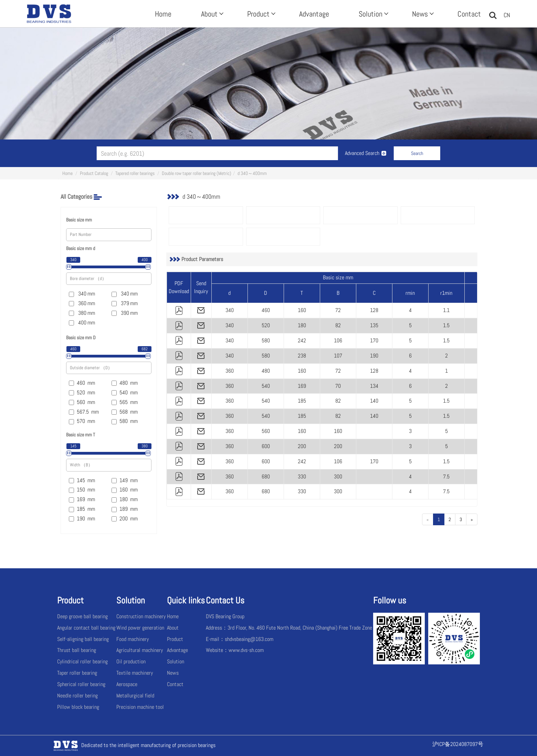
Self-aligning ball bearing (83, 639)
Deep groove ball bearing (82, 616)
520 (266, 325)
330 (302, 477)
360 (230, 371)
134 (374, 386)
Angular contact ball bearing (86, 628)
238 (302, 356)
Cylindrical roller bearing (82, 661)
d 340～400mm (252, 173)
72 (338, 310)
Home (163, 14)
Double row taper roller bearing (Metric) (197, 173)
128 (374, 310)
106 (338, 340)
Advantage (314, 14)
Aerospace (127, 684)
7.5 (446, 477)
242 (302, 340)
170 (374, 340)
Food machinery (133, 639)
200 (302, 446)
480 (266, 371)
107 (338, 356)
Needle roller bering (77, 696)
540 (266, 386)
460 (266, 310)
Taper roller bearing (77, 673)
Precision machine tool (140, 707)
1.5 (446, 325)
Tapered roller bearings (135, 173)
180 (302, 325)
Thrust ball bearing (77, 650)
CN (507, 15)
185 (302, 401)
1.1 (446, 310)
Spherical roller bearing (81, 684)
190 (374, 356)
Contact (469, 14)
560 (266, 431)
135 (374, 325)
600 (266, 446)
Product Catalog (94, 173)
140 (374, 401)
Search (417, 153)
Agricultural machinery (140, 650)
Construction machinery (141, 616)
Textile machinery (135, 673)
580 (266, 340)
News (422, 14)
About (212, 14)
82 (338, 325)
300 (338, 477)
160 (302, 310)
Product (261, 14)
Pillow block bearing (78, 707)
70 (338, 386)
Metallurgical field (135, 696)
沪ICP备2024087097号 (458, 744)
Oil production (131, 661)
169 (302, 386)
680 (266, 477)
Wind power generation (140, 628)
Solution (373, 14)
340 (230, 310)
